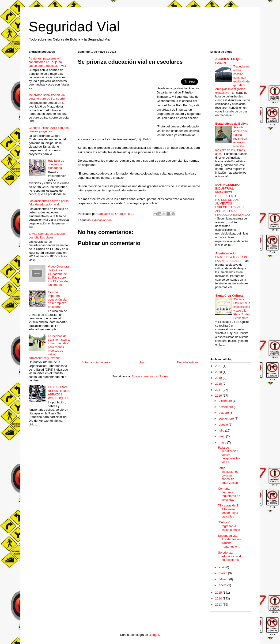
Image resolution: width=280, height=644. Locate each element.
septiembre (227, 419)
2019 (219, 378)
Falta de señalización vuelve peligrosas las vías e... (229, 455)
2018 (219, 384)
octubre (224, 413)
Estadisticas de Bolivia (232, 124)
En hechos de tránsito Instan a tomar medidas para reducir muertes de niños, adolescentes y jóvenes (49, 347)
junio (222, 436)
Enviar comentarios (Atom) (150, 376)
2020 (219, 372)
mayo (223, 442)
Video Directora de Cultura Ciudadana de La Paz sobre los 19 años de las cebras (58, 276)
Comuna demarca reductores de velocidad (229, 494)
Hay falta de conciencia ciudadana (56, 164)
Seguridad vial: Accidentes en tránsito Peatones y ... (229, 541)
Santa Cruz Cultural (229, 296)
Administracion (226, 253)
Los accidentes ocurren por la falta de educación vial (49, 203)
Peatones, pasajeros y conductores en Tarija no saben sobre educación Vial (47, 62)
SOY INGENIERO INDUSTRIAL (227, 187)
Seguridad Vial (74, 27)
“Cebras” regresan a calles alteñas (229, 526)
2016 (219, 396)
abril (222, 567)
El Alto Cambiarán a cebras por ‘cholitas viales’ (47, 236)
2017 (219, 390)
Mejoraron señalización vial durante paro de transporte (47, 97)
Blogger (154, 635)
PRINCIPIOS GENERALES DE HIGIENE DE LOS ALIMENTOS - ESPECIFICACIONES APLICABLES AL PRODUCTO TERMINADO (233, 204)
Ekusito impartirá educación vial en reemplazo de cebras (57, 300)
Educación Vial (102, 220)
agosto (224, 425)
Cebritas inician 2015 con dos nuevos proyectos (49, 130)
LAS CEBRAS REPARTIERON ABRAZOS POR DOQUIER (59, 393)
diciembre (226, 401)
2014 (219, 598)
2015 (219, 593)
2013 (219, 605)
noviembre (226, 407)
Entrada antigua (188, 362)
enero (223, 585)
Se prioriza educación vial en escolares (229, 556)
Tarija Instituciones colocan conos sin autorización (228, 475)
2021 (219, 366)
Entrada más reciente (96, 362)
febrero (224, 579)
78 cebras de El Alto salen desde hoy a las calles (228, 511)
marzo (223, 573)
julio (222, 430)
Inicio (144, 362)
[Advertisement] (117, 103)
